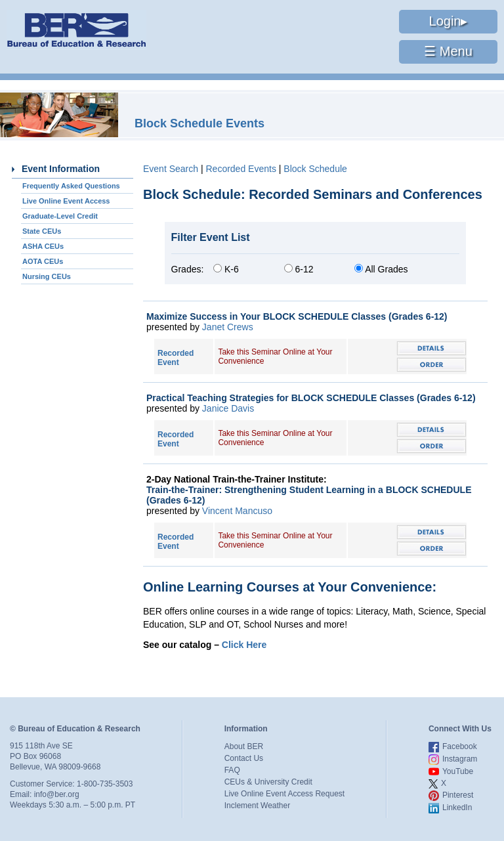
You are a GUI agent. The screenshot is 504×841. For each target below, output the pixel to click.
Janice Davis (228, 408)
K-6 (226, 269)
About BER (244, 746)
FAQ (232, 770)
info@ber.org (57, 794)
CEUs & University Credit (268, 782)
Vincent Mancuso (237, 511)
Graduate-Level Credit (60, 216)
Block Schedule (315, 169)
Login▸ (449, 21)
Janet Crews (228, 327)
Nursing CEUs (47, 276)
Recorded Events (241, 169)
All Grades (381, 269)
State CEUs (42, 231)
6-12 (299, 269)
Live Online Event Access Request (284, 794)
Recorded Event (176, 358)
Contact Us (244, 758)
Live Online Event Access (66, 201)
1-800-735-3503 (105, 784)
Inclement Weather (258, 806)
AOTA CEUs (43, 261)
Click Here (244, 645)
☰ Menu (448, 51)
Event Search (171, 169)
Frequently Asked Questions (71, 186)
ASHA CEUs (43, 246)
